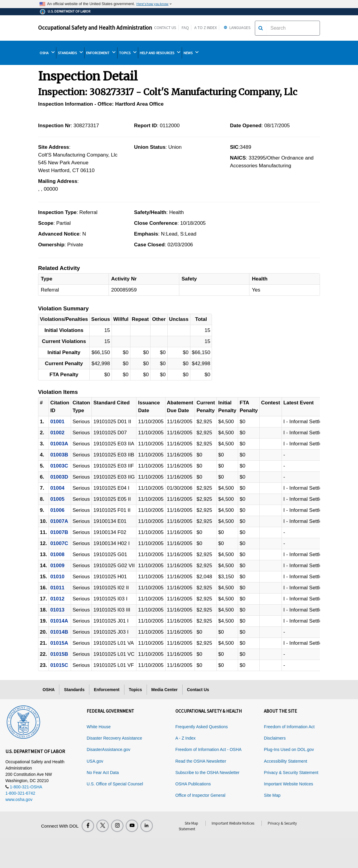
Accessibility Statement (285, 761)
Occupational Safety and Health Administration (95, 28)
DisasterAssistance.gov (109, 749)
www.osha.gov (19, 799)
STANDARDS (70, 53)
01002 (57, 433)
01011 (57, 588)
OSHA (47, 53)
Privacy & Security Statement (291, 773)
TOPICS (128, 53)
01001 (57, 422)
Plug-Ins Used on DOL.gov (289, 749)
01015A (59, 643)
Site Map (272, 795)
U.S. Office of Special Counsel (115, 784)
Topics (136, 690)
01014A (59, 621)
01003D (59, 477)
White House (99, 727)
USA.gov (95, 761)
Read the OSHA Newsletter (201, 761)
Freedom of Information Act (289, 727)
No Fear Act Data (103, 773)
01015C (59, 665)
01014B (59, 632)
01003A (59, 444)
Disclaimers (275, 738)
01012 (57, 599)
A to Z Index (206, 28)
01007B (59, 532)
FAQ (185, 28)
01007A (59, 521)
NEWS (191, 53)
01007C (59, 543)
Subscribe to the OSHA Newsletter (207, 773)
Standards (74, 690)
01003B (59, 455)
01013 (57, 610)
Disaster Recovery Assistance (114, 738)
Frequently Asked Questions (202, 727)
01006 (57, 510)
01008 (57, 554)
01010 (57, 577)
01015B (59, 654)
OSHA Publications (193, 784)
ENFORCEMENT (101, 53)
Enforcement (107, 690)
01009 (57, 566)
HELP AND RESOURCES (160, 53)
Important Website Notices (288, 784)
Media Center (165, 690)
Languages (236, 28)
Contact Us (165, 28)
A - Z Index (186, 738)
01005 (57, 499)
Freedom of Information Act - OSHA (209, 749)
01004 (57, 488)
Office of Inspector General (200, 795)
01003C (59, 466)
